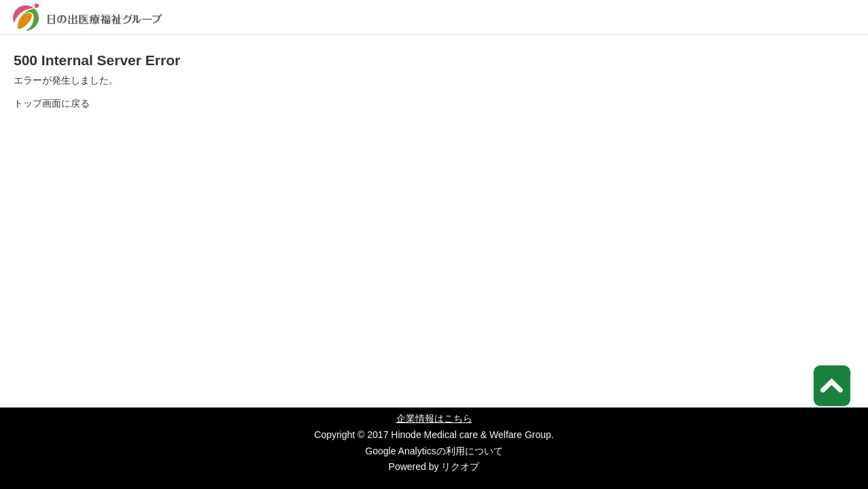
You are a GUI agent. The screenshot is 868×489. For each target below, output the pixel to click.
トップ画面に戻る (52, 103)
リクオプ (460, 467)
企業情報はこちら (434, 418)
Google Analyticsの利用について (434, 451)
